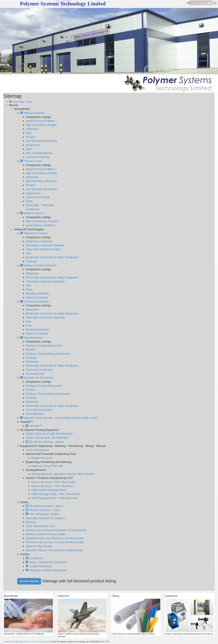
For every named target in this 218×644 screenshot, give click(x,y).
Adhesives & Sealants (39, 241)
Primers (30, 137)
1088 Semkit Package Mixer (49, 490)
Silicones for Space (34, 233)
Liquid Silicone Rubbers (40, 121)
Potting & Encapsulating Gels (44, 346)
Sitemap (18, 642)
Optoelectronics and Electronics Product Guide (55, 538)
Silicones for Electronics (37, 378)
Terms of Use (29, 642)
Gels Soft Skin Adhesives (41, 181)
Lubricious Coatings (38, 157)
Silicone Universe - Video (43, 510)
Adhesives (32, 129)
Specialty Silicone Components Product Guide (54, 550)
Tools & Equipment (37, 450)
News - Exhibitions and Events (46, 562)
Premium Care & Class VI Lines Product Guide (55, 542)
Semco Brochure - (53, 482)
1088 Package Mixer (56, 494)
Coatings (31, 261)
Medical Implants (32, 113)
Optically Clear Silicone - (59, 418)
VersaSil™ (34, 426)
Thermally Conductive (39, 370)
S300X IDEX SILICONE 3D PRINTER (49, 434)
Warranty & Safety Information (46, 570)
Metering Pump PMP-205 (47, 466)
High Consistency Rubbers (42, 221)
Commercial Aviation (35, 302)
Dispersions (33, 145)
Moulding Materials (37, 293)
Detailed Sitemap (29, 581)
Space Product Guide (39, 546)
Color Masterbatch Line (40, 526)
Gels (28, 133)
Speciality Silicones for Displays (45, 518)
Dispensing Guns (42, 458)
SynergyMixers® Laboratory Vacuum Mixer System (63, 474)
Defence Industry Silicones (38, 265)
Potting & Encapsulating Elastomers (48, 354)
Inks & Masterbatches (39, 153)
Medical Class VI (32, 213)
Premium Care (31, 161)
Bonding (31, 522)
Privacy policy (42, 642)
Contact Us (34, 558)
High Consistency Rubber (42, 125)
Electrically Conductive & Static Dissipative (52, 257)
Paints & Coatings (37, 297)
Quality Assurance (39, 566)
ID (188, 3)
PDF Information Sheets (42, 514)
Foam (29, 149)
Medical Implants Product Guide (45, 534)
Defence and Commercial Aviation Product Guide (56, 530)
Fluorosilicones (35, 374)
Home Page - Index (20, 102)
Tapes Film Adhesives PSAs (43, 249)
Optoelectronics (32, 338)
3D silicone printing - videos (44, 442)
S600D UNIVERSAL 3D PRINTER (47, 438)
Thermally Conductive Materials (45, 245)
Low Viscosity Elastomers (41, 141)
